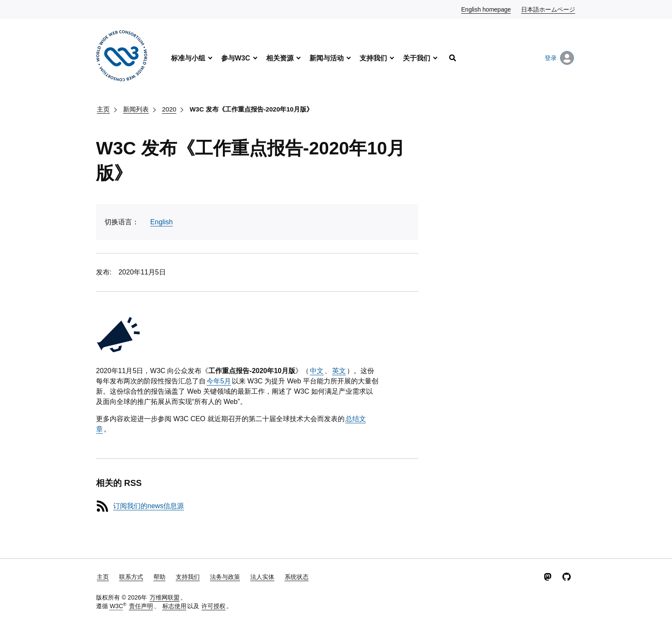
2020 (169, 109)
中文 (317, 371)
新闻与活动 (327, 58)
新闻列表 (136, 109)
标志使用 (174, 606)
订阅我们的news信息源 (148, 506)
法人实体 (262, 577)
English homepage (486, 9)
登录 (559, 58)
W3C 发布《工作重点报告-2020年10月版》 (251, 109)
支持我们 (373, 58)
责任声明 (141, 606)
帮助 (159, 577)
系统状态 (297, 577)
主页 (103, 109)
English (162, 222)
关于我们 (417, 58)
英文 (339, 371)
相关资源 (280, 58)
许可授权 (213, 606)
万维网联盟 (165, 597)
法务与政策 (225, 577)
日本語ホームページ (549, 9)
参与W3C (236, 58)
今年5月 (219, 381)
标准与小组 (188, 58)
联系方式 (131, 577)
